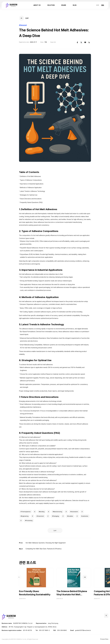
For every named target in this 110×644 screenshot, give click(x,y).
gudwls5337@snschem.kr (83, 631)
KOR (98, 5)
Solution (51, 5)
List (55, 531)
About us (37, 5)
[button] (91, 579)
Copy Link (53, 43)
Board (64, 5)
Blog (75, 5)
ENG (103, 5)
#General (23, 26)
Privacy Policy (104, 640)
